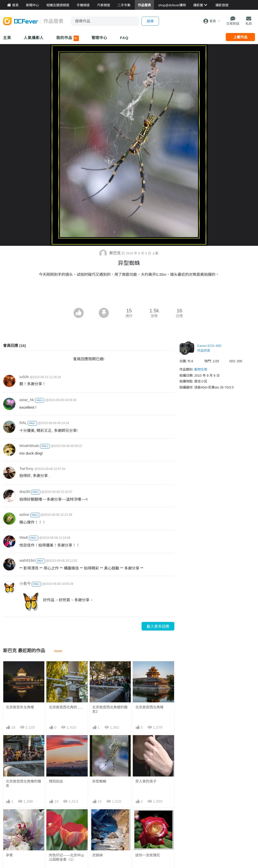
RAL (23, 423)
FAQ (124, 38)
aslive (24, 514)
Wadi (24, 537)
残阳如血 (56, 781)
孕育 (9, 855)
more (58, 651)
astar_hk (27, 400)
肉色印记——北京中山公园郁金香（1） (67, 857)
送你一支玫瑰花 (148, 855)
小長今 (25, 583)
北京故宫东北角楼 (20, 707)
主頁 (7, 38)
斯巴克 (110, 253)
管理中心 (100, 38)
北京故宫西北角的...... (66, 707)
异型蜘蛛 (99, 781)
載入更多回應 (158, 626)
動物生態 (201, 369)
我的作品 (67, 38)
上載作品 (240, 37)
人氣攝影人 (34, 38)
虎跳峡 (98, 855)
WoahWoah (29, 446)
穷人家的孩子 (146, 781)
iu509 (24, 377)
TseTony (26, 469)
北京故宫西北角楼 (149, 707)
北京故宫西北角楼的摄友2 (110, 709)
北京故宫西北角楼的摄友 (23, 783)
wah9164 (27, 560)
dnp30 (25, 491)
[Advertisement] (129, 294)
